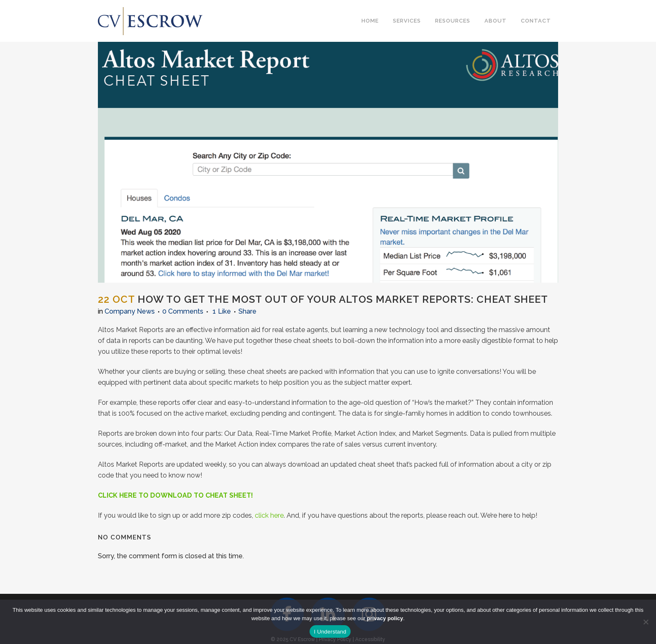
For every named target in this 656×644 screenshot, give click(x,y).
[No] (646, 622)
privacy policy (385, 618)
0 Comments (183, 311)
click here (269, 515)
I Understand (330, 632)
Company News (130, 311)
